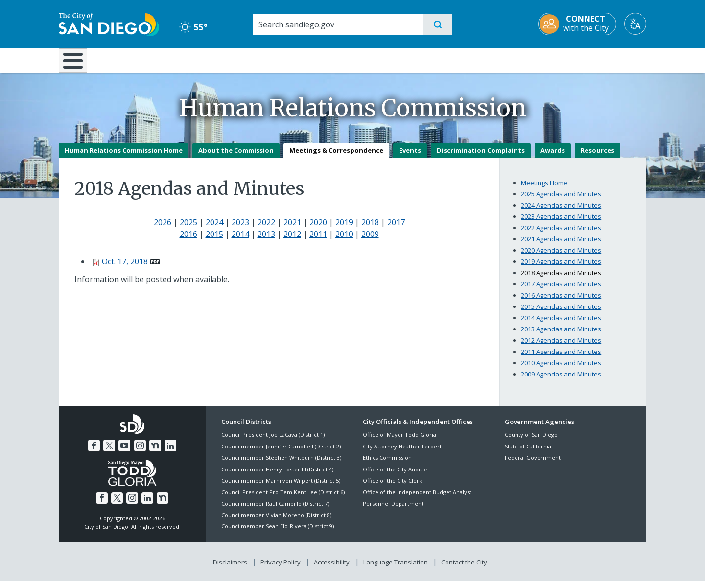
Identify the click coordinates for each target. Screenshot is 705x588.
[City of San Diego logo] (109, 24)
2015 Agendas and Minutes (561, 313)
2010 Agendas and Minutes (561, 370)
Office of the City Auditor (395, 476)
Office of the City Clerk (392, 487)
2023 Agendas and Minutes (561, 223)
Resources (598, 157)
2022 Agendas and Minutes (561, 235)
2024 (214, 229)
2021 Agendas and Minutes (561, 246)
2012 (292, 241)
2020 (318, 229)
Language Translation (396, 569)
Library (407, 60)
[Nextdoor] (155, 452)
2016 (188, 241)
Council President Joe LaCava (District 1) (273, 442)
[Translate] (635, 24)
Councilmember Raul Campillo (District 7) (275, 510)
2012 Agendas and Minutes (561, 347)
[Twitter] (109, 452)
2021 (292, 229)
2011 (318, 241)
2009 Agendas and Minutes (561, 381)
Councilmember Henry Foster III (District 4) (277, 476)
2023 (240, 229)
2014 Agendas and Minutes (561, 325)
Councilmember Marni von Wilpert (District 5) (281, 487)
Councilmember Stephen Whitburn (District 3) (281, 465)
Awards (553, 157)
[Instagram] (140, 452)
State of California (528, 453)
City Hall (598, 60)
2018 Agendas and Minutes (561, 280)
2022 (266, 229)
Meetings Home (544, 189)
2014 (240, 241)
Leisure (142, 60)
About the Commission (236, 157)
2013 (266, 241)
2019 (344, 229)
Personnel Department (393, 510)
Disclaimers (230, 569)
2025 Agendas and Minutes (561, 201)
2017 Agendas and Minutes (561, 291)
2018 (370, 229)
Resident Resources (232, 60)
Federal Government (533, 465)
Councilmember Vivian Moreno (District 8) (276, 522)
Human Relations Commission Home (124, 157)
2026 (163, 229)
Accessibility (332, 569)
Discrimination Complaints (481, 157)
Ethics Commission (387, 465)
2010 (344, 241)
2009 (370, 241)
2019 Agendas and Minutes (561, 268)
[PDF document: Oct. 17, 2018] (131, 268)
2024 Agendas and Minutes (561, 212)
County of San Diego (531, 442)
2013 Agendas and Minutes (561, 336)
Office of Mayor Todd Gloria (399, 442)
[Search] (338, 24)
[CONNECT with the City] (577, 24)
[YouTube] (124, 452)
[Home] (78, 64)
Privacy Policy (281, 569)
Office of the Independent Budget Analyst (417, 499)
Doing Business (318, 60)
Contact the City (464, 569)
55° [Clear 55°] (193, 27)
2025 (188, 229)
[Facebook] (94, 452)
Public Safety (503, 60)
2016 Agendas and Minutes (561, 302)
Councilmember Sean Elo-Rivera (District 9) (278, 533)
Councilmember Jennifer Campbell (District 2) (281, 453)
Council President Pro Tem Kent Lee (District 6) (283, 499)
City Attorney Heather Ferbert (402, 453)
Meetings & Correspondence (336, 157)
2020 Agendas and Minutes (561, 257)
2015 (214, 241)
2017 (396, 229)
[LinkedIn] (170, 452)
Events (410, 157)
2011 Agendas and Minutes (561, 358)
